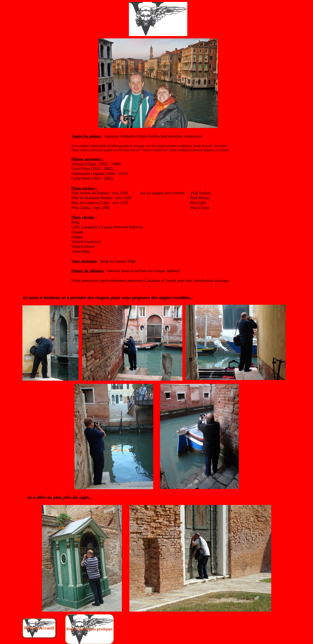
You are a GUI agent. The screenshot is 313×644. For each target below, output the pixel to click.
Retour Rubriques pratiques (89, 629)
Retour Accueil (39, 628)
